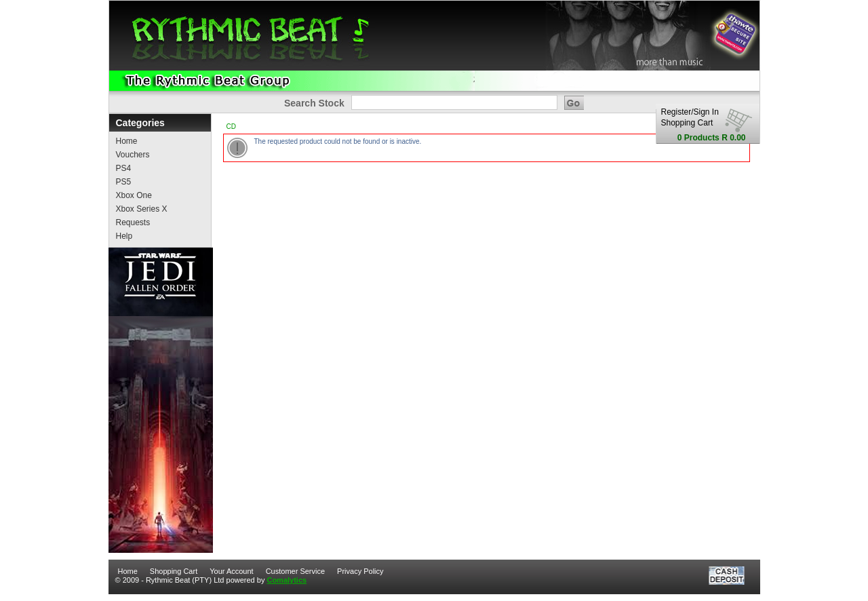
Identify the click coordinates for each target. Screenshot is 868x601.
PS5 (124, 182)
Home (127, 141)
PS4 (124, 168)
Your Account (231, 571)
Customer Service (295, 571)
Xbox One (134, 195)
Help (124, 236)
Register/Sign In (690, 112)
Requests (133, 222)
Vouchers (133, 155)
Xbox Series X (142, 209)
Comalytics (287, 580)
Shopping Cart (687, 123)
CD (231, 127)
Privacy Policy (360, 571)
